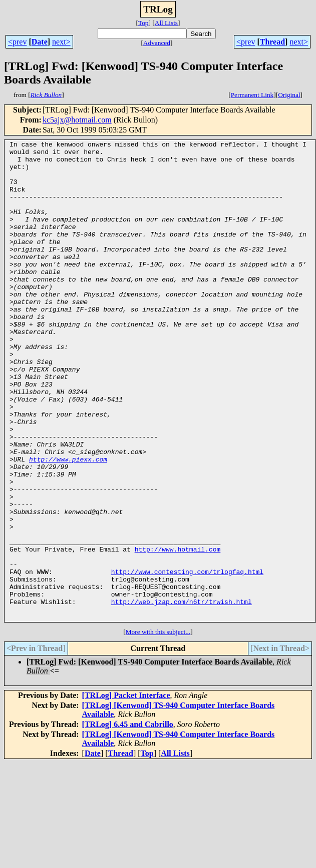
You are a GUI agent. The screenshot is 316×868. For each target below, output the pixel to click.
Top (143, 23)
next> (61, 42)
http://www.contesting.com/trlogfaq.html (187, 658)
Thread (272, 42)
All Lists (166, 23)
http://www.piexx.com (68, 523)
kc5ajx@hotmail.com (77, 120)
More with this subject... (158, 728)
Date (40, 42)
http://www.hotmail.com (178, 631)
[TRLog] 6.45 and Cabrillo (128, 820)
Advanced (157, 43)
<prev (17, 42)
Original (289, 95)
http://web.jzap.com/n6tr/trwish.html (182, 694)
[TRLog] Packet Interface (126, 791)
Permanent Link (252, 95)
